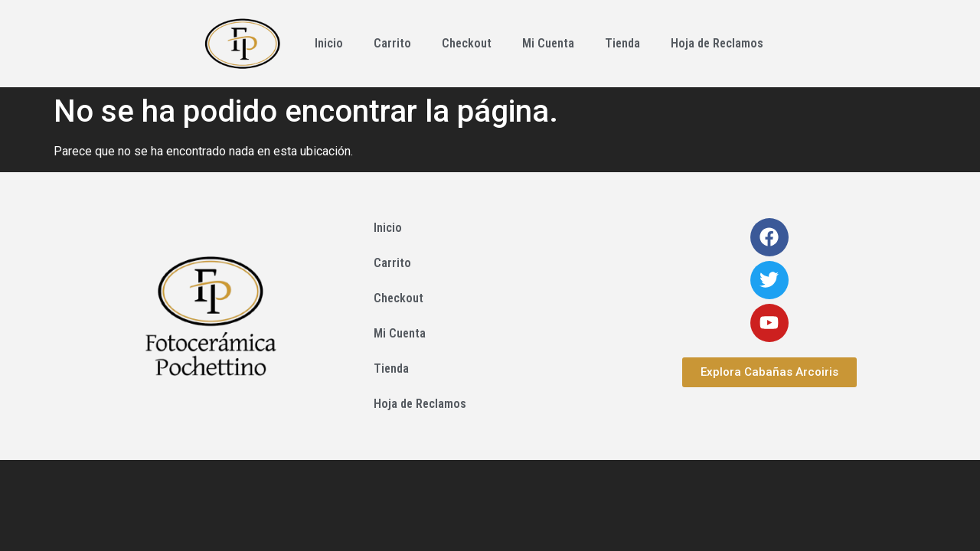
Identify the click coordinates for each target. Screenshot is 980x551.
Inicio (329, 43)
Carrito (392, 43)
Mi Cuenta (548, 43)
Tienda (622, 43)
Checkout (467, 43)
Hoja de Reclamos (717, 43)
